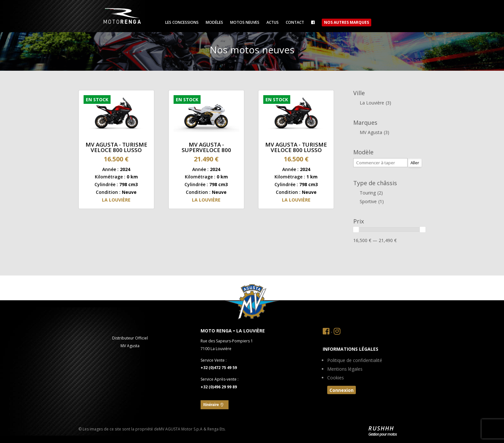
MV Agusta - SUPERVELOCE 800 (206, 147)
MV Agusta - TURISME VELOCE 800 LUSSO (116, 147)
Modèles (214, 23)
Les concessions (182, 23)
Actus (273, 23)
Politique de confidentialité (355, 361)
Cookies (336, 378)
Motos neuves (245, 23)
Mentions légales (345, 369)
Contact (295, 23)
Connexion (342, 390)
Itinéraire (211, 405)
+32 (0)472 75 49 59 (219, 368)
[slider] (356, 230)
